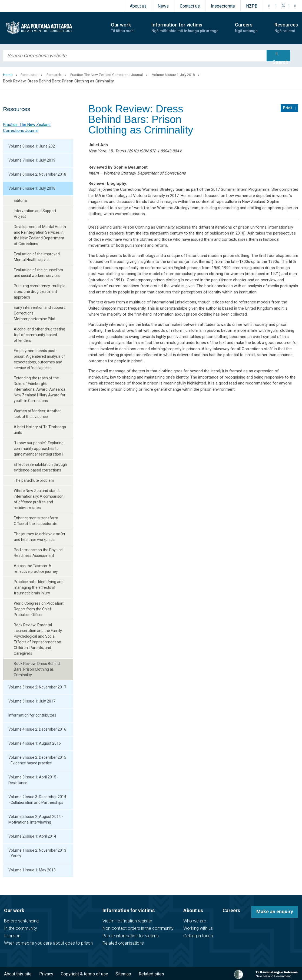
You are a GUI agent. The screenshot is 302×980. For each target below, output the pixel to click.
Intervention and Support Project (35, 214)
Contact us (190, 6)
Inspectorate (223, 6)
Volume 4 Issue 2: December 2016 (37, 729)
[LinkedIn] (295, 6)
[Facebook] (269, 6)
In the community (21, 928)
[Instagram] (276, 6)
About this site (18, 974)
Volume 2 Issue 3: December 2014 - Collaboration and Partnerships (37, 800)
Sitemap (123, 974)
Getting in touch (198, 936)
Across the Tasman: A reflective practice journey (36, 569)
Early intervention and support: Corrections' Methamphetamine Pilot (40, 313)
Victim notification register (127, 921)
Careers (231, 910)
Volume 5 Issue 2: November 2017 (37, 687)
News (163, 6)
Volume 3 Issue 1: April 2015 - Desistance (33, 780)
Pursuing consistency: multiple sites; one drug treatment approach (40, 292)
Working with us (198, 928)
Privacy (46, 974)
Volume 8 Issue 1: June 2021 (33, 146)
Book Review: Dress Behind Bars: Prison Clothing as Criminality (37, 669)
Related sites (151, 974)
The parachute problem (34, 480)
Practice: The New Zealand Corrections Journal (107, 75)
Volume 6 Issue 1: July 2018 (173, 75)
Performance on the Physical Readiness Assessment (39, 553)
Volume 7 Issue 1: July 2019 (32, 160)
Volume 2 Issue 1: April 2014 (32, 836)
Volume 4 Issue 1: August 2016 (35, 743)
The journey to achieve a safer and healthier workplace (40, 537)
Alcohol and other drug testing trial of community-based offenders (39, 335)
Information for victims (129, 910)
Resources (29, 75)
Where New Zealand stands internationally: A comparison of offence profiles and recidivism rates (39, 499)
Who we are (195, 921)
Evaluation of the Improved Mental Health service (37, 257)
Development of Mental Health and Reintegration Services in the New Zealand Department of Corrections (40, 235)
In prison (12, 936)
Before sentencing (21, 921)
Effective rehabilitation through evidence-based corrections (40, 467)
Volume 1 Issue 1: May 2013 (32, 870)
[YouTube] (289, 6)
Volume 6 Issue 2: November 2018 (37, 174)
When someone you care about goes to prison (48, 943)
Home (8, 75)
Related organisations (123, 943)
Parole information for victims (131, 936)
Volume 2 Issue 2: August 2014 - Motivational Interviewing (36, 819)
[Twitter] (283, 6)
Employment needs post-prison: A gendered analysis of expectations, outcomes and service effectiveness (39, 359)
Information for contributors (32, 715)
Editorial (21, 200)
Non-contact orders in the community (138, 928)
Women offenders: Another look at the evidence (37, 414)
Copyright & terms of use (84, 974)
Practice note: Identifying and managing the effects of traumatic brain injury (39, 587)
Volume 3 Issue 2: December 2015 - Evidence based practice (37, 760)
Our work (14, 910)
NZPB (252, 6)
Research (54, 75)
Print (287, 108)
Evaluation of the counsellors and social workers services (38, 273)
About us (138, 6)
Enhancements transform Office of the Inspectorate (36, 521)
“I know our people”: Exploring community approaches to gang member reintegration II (39, 449)
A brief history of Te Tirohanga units (40, 430)
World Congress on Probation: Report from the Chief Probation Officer (39, 609)
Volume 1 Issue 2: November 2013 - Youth (37, 853)
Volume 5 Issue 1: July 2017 (32, 701)
